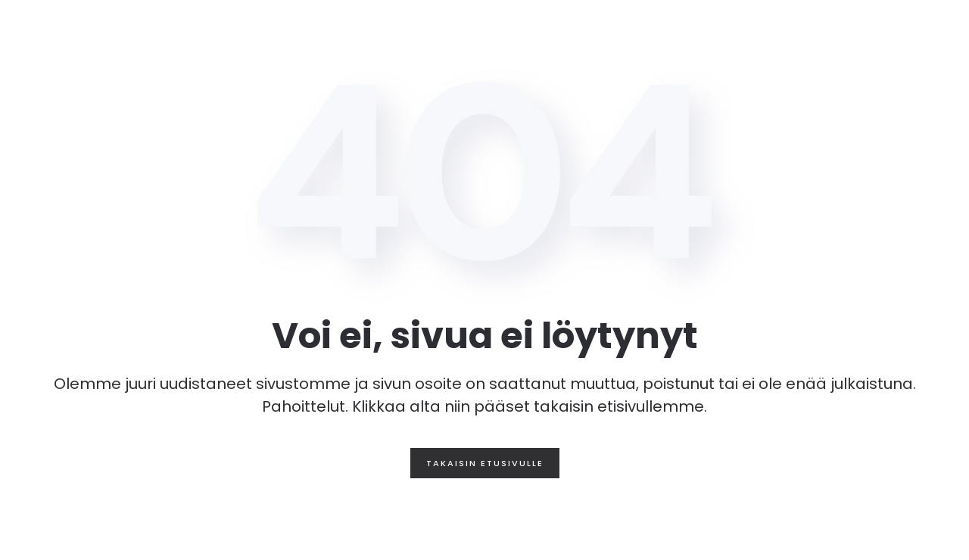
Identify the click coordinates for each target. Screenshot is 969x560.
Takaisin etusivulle (485, 463)
